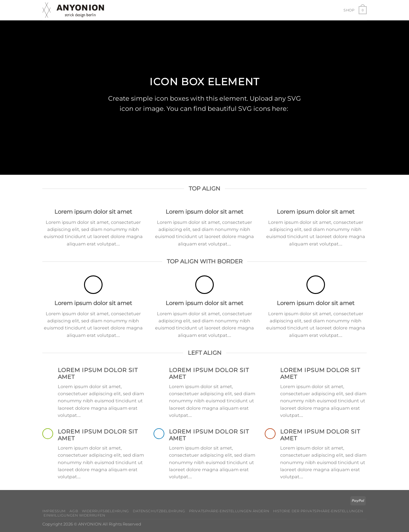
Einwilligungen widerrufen (74, 515)
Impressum (54, 511)
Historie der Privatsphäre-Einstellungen (318, 511)
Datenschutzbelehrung (159, 511)
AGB (74, 511)
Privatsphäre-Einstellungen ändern (229, 511)
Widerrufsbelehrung (105, 511)
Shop (349, 10)
